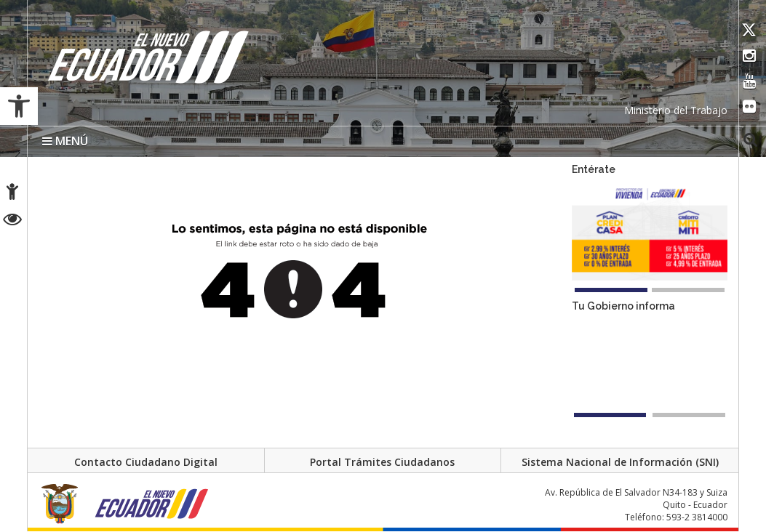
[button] (19, 106)
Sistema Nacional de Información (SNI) (620, 463)
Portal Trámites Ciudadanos (382, 463)
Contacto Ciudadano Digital (146, 463)
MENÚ (65, 141)
